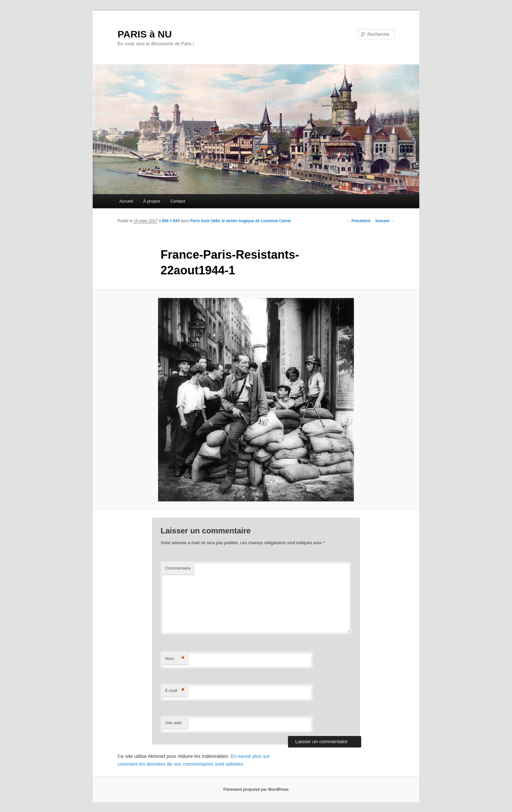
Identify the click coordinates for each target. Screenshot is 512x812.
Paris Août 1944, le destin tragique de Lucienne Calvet (241, 221)
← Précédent (358, 221)
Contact (178, 201)
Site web (173, 723)
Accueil (126, 201)
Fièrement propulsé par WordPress (256, 789)
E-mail (175, 691)
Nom (175, 659)
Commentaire (178, 568)
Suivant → (385, 221)
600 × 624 (171, 221)
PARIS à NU (145, 34)
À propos (152, 201)
